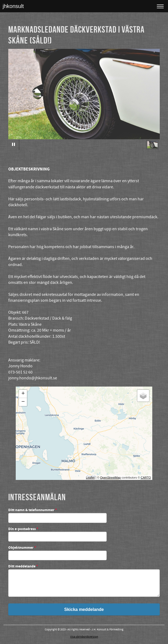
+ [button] (23, 394)
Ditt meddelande (23, 567)
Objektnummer (22, 548)
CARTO (146, 478)
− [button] (23, 402)
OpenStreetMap (110, 478)
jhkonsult (13, 6)
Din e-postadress (23, 529)
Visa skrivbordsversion (84, 637)
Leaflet (90, 478)
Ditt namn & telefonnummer (33, 510)
